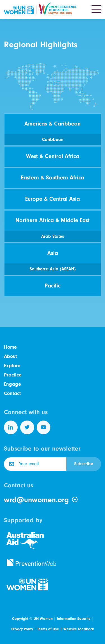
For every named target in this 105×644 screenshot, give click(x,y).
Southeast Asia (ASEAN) (53, 269)
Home (10, 347)
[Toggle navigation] (96, 10)
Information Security (73, 619)
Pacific (53, 286)
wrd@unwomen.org (41, 500)
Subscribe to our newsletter (42, 449)
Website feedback (79, 629)
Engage (12, 384)
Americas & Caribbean (53, 124)
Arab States (53, 236)
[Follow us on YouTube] (44, 428)
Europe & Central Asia (53, 199)
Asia (53, 253)
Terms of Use (48, 629)
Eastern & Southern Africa (53, 178)
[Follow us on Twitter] (27, 428)
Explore (12, 366)
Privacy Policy (22, 629)
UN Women (43, 619)
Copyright (20, 619)
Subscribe (84, 464)
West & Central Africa (53, 156)
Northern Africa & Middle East (53, 220)
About (10, 356)
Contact (12, 393)
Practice (13, 375)
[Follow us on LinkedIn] (11, 428)
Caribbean (53, 140)
